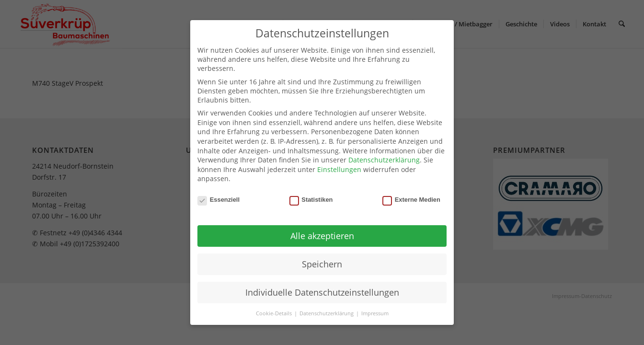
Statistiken (311, 200)
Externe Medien (411, 200)
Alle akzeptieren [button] (322, 236)
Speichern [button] (322, 264)
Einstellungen (339, 169)
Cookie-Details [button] (275, 313)
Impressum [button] (375, 313)
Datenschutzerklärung (384, 160)
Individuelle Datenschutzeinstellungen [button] (322, 292)
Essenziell (218, 200)
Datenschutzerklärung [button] (327, 313)
